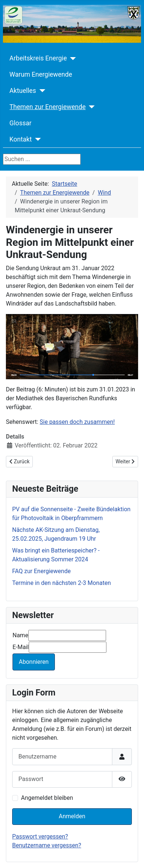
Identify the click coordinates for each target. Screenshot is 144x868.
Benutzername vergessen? (47, 845)
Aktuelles (23, 91)
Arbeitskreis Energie (38, 58)
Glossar (21, 123)
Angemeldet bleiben (47, 798)
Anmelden (72, 816)
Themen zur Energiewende (48, 107)
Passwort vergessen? (40, 836)
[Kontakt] (36, 139)
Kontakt (21, 139)
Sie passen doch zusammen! (77, 422)
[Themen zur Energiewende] (90, 107)
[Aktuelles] (41, 91)
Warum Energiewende (41, 74)
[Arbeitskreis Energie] (71, 59)
